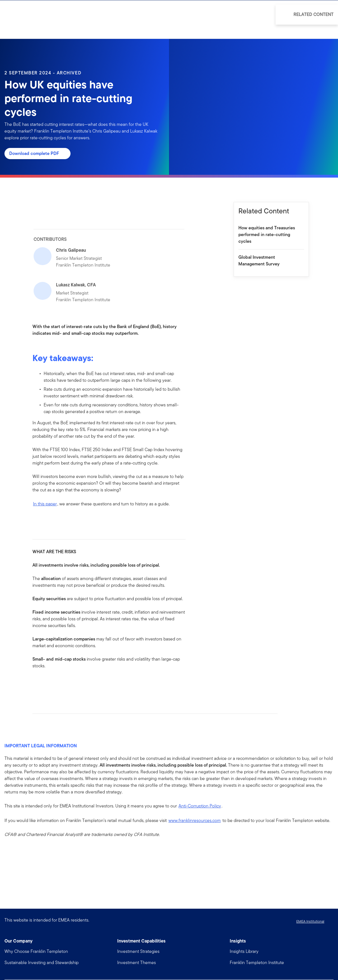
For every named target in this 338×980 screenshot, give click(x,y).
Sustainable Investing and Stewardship (42, 963)
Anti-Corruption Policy (200, 806)
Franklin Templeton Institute (257, 963)
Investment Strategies (138, 951)
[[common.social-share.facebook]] (37, 684)
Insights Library (244, 951)
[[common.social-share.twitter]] (55, 684)
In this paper (45, 504)
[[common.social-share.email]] (64, 684)
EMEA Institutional (310, 921)
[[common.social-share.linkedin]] (46, 684)
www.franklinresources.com (195, 820)
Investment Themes (137, 963)
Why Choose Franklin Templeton (36, 951)
